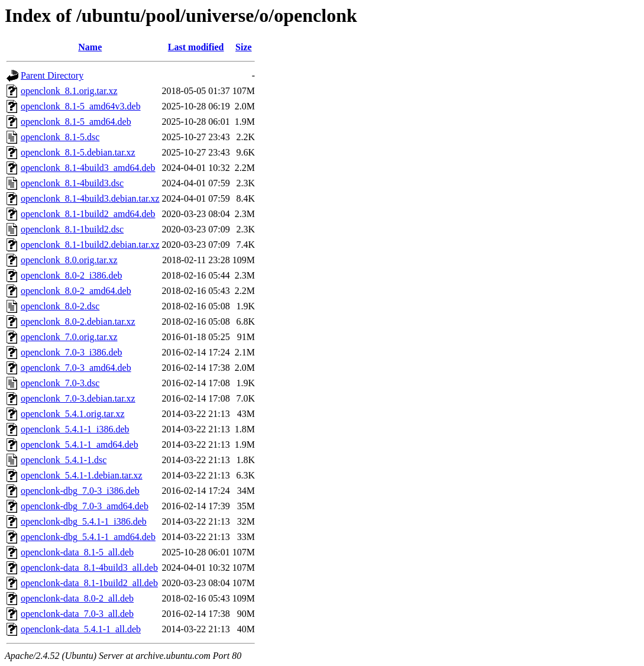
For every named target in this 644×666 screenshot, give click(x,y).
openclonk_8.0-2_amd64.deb (76, 291)
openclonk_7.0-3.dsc (60, 383)
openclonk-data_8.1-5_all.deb (77, 552)
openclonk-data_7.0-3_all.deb (77, 614)
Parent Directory (52, 75)
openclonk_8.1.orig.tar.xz (69, 91)
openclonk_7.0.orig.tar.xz (69, 337)
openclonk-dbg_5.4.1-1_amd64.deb (88, 537)
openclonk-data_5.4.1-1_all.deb (81, 629)
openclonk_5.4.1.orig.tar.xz (73, 414)
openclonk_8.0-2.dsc (60, 306)
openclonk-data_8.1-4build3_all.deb (89, 568)
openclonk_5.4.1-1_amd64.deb (80, 444)
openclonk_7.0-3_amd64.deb (76, 368)
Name (90, 47)
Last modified (196, 47)
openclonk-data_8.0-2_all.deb (77, 598)
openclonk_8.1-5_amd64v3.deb (81, 106)
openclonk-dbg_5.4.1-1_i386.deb (84, 521)
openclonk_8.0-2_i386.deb (72, 275)
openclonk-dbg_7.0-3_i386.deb (80, 491)
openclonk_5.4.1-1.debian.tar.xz (82, 475)
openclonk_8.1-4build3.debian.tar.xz (90, 198)
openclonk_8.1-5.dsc (60, 137)
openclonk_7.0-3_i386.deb (72, 352)
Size (244, 47)
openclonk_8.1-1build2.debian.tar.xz (90, 245)
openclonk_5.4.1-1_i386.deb (75, 429)
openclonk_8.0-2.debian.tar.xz (78, 321)
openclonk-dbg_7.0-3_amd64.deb (85, 506)
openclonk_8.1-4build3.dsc (72, 183)
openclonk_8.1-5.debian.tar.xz (78, 152)
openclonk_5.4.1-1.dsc (64, 460)
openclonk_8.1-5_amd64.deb (76, 122)
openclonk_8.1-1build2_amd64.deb (88, 214)
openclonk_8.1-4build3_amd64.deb (88, 168)
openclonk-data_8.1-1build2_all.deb (89, 583)
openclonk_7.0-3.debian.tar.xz (78, 398)
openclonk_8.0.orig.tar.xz (69, 260)
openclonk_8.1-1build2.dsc (72, 229)
